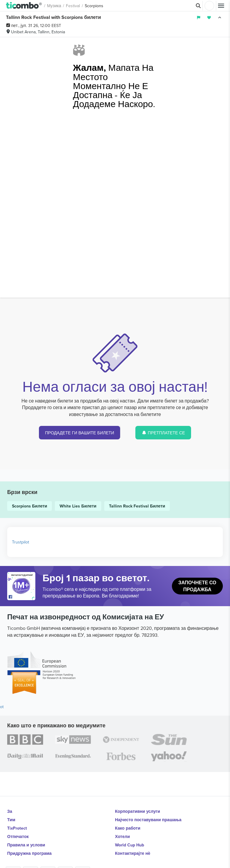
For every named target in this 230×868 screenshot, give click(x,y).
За (10, 811)
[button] (24, 6)
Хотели (122, 837)
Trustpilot (21, 542)
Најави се (209, 6)
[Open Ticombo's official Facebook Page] (22, 597)
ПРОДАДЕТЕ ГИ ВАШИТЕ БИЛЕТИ (80, 433)
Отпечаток (18, 837)
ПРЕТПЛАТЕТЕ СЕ (163, 433)
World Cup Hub (130, 845)
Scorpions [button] (94, 6)
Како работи (128, 828)
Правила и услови (26, 845)
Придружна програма (29, 853)
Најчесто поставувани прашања (148, 820)
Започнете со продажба (197, 586)
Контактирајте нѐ (133, 853)
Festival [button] (73, 6)
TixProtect (17, 828)
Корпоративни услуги (137, 811)
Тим (11, 820)
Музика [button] (54, 6)
